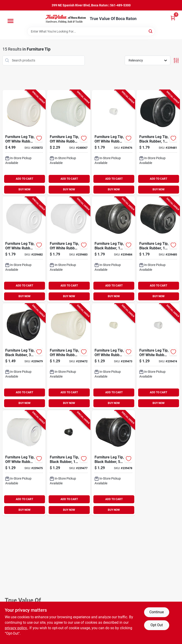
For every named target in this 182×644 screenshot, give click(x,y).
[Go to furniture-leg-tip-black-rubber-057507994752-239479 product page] (24, 356)
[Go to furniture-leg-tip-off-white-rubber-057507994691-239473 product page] (113, 356)
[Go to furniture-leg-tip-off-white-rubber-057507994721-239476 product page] (113, 143)
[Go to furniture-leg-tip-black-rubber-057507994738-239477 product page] (69, 463)
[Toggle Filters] (176, 60)
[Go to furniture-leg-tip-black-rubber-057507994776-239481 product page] (158, 143)
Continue (157, 612)
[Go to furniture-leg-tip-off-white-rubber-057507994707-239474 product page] (158, 356)
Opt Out (157, 625)
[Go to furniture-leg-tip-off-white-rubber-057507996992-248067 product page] (69, 143)
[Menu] (11, 21)
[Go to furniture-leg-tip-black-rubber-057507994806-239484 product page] (113, 249)
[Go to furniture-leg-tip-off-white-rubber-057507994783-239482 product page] (24, 249)
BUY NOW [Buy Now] (25, 189)
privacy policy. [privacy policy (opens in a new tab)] (16, 628)
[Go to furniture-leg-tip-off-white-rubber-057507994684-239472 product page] (69, 356)
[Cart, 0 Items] (173, 18)
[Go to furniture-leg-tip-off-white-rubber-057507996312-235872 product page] (24, 143)
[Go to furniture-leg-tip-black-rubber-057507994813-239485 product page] (158, 249)
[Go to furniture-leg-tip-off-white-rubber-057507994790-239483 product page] (69, 249)
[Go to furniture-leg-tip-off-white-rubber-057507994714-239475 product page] (24, 463)
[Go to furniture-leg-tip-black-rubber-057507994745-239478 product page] (113, 463)
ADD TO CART (24, 179)
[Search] (151, 31)
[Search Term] (91, 31)
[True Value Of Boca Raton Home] (66, 19)
